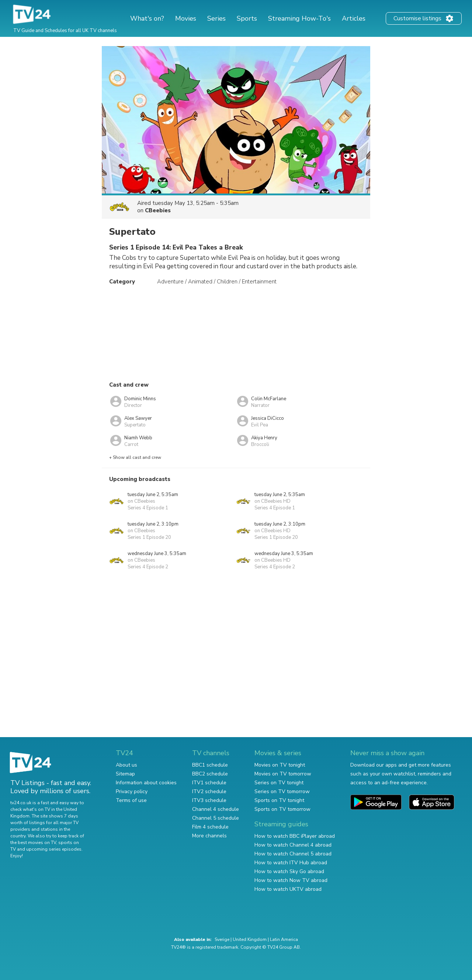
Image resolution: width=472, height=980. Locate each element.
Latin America (284, 939)
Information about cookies (146, 783)
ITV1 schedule (209, 783)
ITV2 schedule (209, 791)
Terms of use (131, 800)
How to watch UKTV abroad (288, 889)
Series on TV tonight (279, 783)
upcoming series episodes (54, 849)
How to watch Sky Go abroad (289, 871)
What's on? (147, 18)
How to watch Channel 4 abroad (293, 845)
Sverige (222, 939)
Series (216, 18)
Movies (186, 18)
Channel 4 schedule (216, 809)
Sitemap (125, 774)
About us (126, 765)
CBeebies (158, 210)
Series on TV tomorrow (282, 791)
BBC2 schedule (210, 774)
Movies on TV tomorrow (283, 774)
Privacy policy (132, 791)
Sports (247, 18)
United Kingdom (250, 939)
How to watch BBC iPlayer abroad (295, 836)
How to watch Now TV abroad (291, 880)
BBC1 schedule (210, 765)
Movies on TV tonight (280, 765)
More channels (209, 836)
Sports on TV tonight (279, 800)
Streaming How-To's (299, 18)
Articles (354, 18)
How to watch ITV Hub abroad (291, 863)
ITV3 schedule (209, 800)
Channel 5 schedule (216, 818)
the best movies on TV (33, 843)
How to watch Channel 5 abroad (293, 854)
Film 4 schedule (210, 827)
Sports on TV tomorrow (282, 809)
